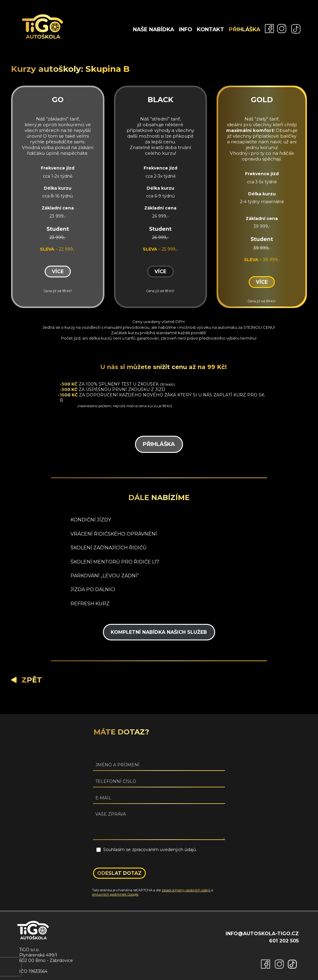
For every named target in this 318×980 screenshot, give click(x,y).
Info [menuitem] (185, 29)
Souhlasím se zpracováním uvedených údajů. (150, 850)
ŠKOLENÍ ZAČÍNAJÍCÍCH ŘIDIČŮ (109, 548)
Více (58, 272)
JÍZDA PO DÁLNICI (93, 589)
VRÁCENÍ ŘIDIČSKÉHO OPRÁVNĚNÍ (114, 534)
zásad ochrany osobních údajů (186, 890)
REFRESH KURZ (90, 604)
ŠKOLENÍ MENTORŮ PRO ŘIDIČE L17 (115, 562)
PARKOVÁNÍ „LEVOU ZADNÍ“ (105, 576)
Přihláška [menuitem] (244, 29)
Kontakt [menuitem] (210, 29)
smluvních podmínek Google (115, 894)
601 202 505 (284, 941)
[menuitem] (268, 28)
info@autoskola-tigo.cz (262, 934)
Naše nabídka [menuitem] (153, 29)
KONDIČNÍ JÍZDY (91, 520)
